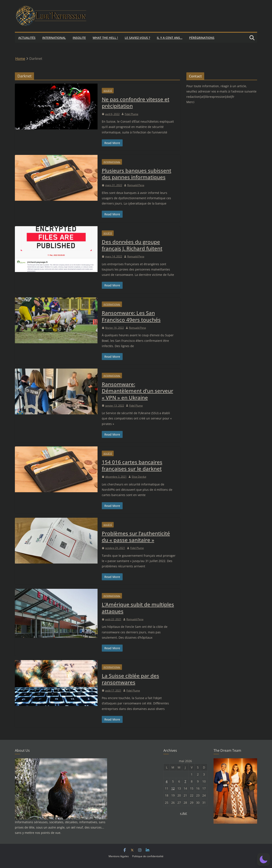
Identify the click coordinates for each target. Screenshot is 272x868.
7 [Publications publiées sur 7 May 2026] (185, 781)
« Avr (183, 813)
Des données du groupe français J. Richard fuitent (132, 245)
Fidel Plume (132, 114)
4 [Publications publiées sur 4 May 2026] (167, 781)
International (54, 38)
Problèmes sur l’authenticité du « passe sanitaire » (136, 537)
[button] (263, 860)
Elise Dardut (139, 477)
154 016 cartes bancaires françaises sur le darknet (132, 465)
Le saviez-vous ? (137, 38)
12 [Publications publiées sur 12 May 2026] (173, 788)
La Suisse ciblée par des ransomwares (130, 679)
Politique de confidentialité (148, 856)
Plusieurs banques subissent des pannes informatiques (137, 174)
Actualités (27, 38)
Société (108, 91)
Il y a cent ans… (170, 38)
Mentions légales (119, 856)
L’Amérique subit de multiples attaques (138, 608)
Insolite (79, 38)
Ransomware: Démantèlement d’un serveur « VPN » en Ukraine (137, 391)
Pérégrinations (202, 38)
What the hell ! (105, 38)
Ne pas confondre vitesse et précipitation (136, 102)
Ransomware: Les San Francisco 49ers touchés (131, 316)
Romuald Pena (136, 185)
